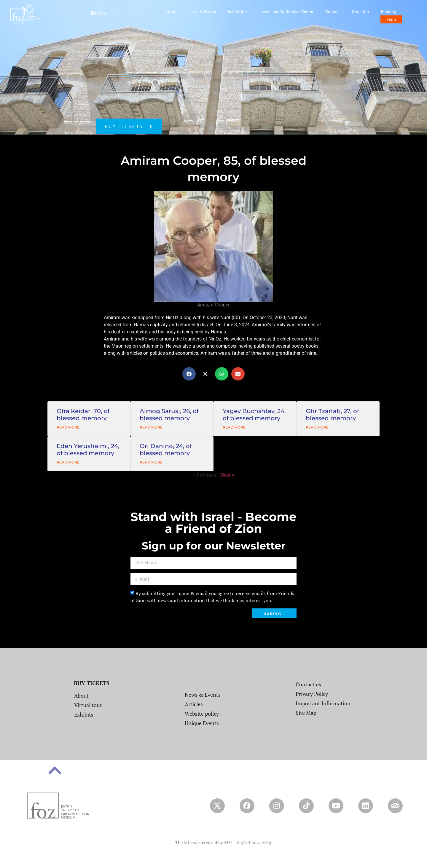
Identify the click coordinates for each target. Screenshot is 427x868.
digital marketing (255, 843)
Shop (391, 19)
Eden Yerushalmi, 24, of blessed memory (88, 450)
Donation (360, 11)
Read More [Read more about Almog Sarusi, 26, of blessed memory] (151, 427)
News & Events (202, 11)
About (171, 11)
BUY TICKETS (92, 683)
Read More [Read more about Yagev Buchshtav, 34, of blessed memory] (234, 427)
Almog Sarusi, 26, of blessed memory (169, 415)
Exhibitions (238, 11)
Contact (333, 11)
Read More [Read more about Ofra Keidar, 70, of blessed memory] (68, 427)
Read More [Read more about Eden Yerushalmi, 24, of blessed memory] (68, 462)
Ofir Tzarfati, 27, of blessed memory (332, 415)
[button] (189, 374)
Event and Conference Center (287, 11)
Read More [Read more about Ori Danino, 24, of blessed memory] (151, 462)
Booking (388, 11)
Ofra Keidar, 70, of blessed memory (83, 415)
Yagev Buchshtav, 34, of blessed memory (254, 415)
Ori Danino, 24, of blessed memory (166, 450)
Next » (227, 475)
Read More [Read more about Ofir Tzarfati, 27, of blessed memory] (317, 427)
